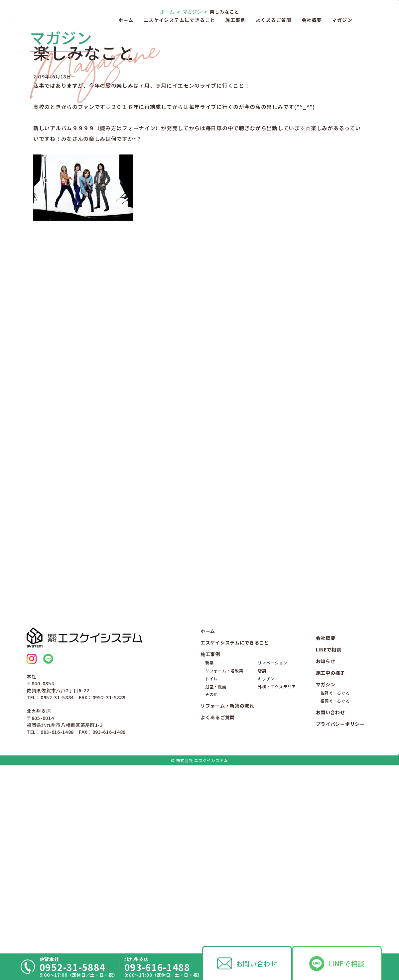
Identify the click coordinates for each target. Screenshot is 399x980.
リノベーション (272, 844)
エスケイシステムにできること (180, 20)
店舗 (262, 852)
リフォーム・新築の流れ (227, 887)
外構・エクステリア (277, 868)
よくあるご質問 (274, 20)
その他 (211, 876)
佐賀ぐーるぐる (335, 875)
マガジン (342, 20)
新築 (209, 844)
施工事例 (235, 20)
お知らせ (326, 842)
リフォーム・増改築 (224, 852)
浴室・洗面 (216, 868)
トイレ (211, 860)
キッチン (266, 860)
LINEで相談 (346, 963)
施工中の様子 (331, 854)
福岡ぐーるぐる (335, 882)
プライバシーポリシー (340, 905)
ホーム (126, 20)
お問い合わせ (257, 963)
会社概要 (312, 20)
